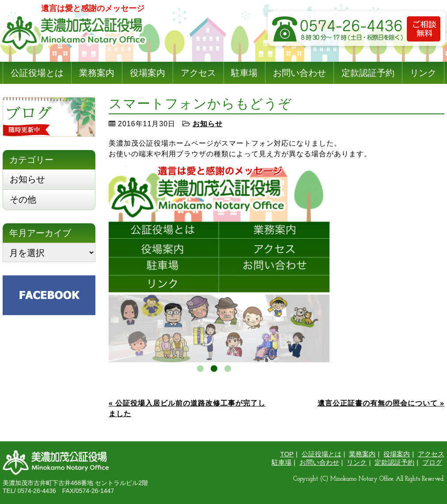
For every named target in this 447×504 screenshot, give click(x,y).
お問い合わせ (299, 73)
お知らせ (208, 124)
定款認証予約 (368, 73)
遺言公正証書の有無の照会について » (381, 403)
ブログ (432, 462)
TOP (287, 454)
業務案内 (97, 73)
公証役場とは (37, 73)
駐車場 (244, 73)
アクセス (198, 73)
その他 (23, 199)
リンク (423, 73)
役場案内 (148, 73)
